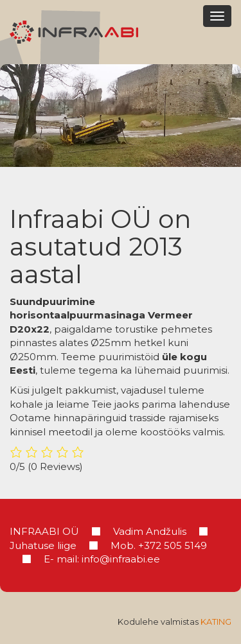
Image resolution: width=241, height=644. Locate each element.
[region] (121, 116)
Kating (216, 622)
